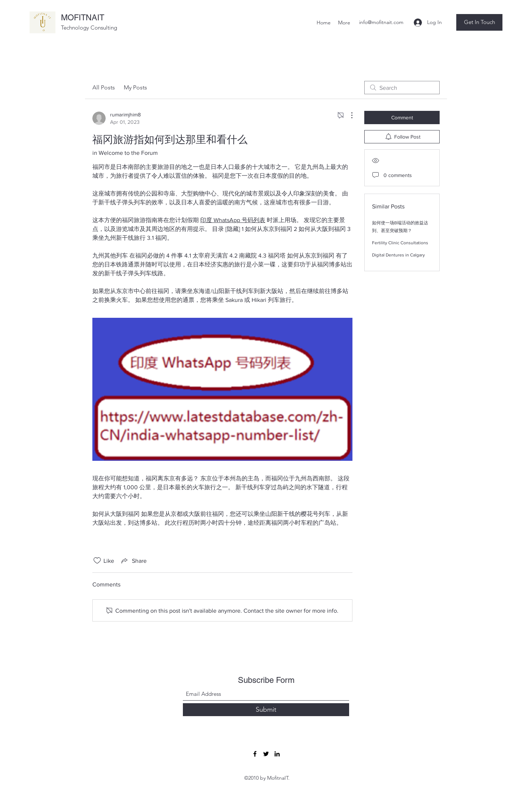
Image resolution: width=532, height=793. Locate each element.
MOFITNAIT (83, 18)
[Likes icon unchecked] (97, 561)
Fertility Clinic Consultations (400, 243)
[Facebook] (255, 754)
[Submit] (266, 710)
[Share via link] (133, 561)
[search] (402, 88)
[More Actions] (348, 115)
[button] (479, 22)
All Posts (104, 87)
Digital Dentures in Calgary (398, 255)
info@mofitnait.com (381, 22)
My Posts (135, 87)
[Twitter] (266, 754)
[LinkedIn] (277, 754)
